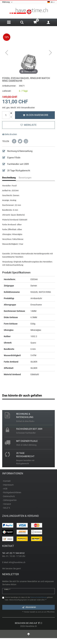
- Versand (7, 504)
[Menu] (9, 22)
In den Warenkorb (35, 115)
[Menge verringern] (11, 117)
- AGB (5, 489)
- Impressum (8, 485)
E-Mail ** (7, 589)
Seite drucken (10, 134)
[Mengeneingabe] (6, 115)
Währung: (7, 2)
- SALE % (6, 508)
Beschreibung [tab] (9, 178)
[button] (14, 141)
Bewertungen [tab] (25, 178)
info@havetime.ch (17, 562)
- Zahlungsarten (9, 500)
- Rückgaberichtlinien (12, 492)
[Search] (22, 23)
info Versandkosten (26, 108)
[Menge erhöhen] (11, 113)
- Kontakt (6, 481)
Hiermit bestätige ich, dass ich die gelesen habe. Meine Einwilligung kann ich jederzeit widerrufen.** (29, 599)
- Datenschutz (9, 496)
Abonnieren (29, 607)
